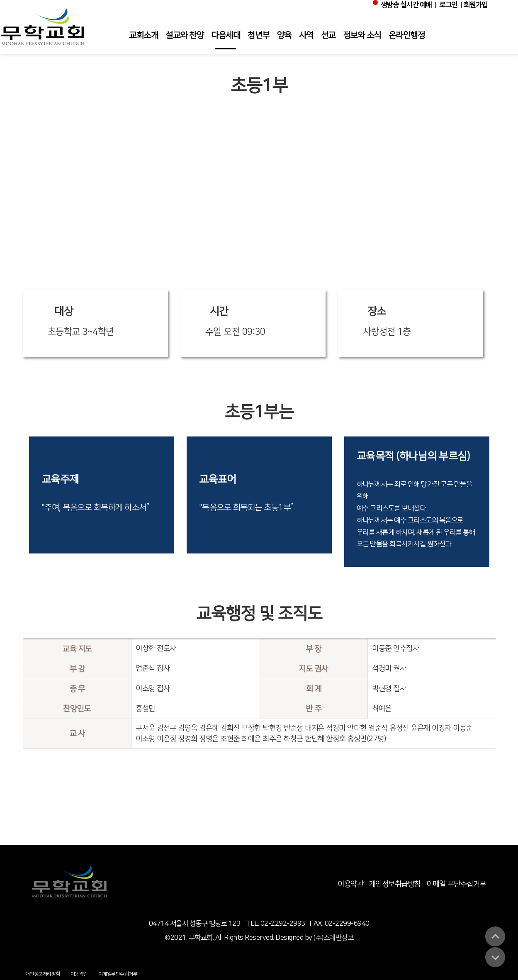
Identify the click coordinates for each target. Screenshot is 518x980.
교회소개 (143, 35)
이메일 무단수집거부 (456, 884)
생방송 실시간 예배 (404, 4)
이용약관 (350, 884)
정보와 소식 (362, 35)
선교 (328, 35)
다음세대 (226, 35)
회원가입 (475, 5)
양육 (284, 35)
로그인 (448, 5)
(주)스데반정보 (333, 938)
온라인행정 (407, 35)
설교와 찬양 (185, 35)
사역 (306, 35)
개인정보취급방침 (395, 884)
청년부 (259, 35)
